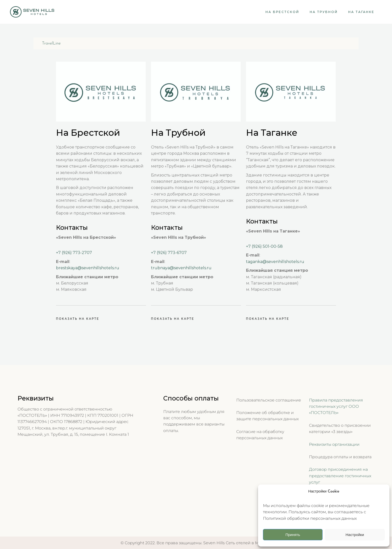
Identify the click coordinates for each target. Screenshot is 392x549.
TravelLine (51, 43)
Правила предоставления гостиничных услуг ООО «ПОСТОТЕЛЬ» (336, 406)
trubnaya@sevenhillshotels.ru (181, 268)
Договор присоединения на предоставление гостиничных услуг (340, 476)
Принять (293, 535)
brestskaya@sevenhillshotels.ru (88, 268)
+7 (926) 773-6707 (169, 253)
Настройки (355, 535)
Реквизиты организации (334, 444)
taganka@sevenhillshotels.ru (275, 262)
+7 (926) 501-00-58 (264, 246)
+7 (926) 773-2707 (74, 253)
